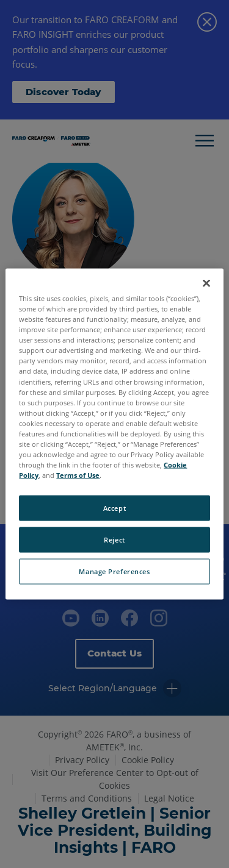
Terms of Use (78, 475)
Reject (114, 540)
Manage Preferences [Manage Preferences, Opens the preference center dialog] (114, 571)
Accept (114, 508)
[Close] (206, 283)
